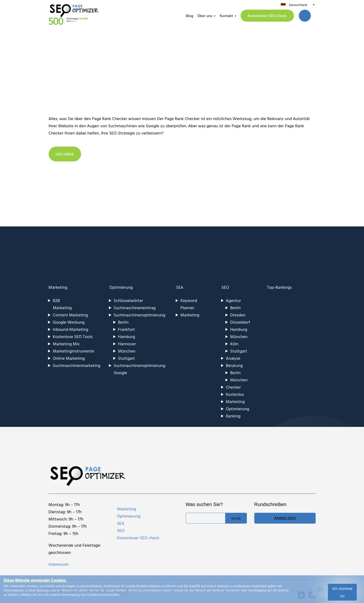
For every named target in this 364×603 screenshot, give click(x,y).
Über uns (205, 16)
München (127, 351)
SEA (180, 287)
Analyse (233, 358)
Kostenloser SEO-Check (267, 16)
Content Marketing (70, 315)
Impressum (59, 564)
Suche (236, 518)
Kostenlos (235, 394)
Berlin (123, 322)
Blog (189, 16)
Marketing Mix (66, 344)
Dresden (238, 315)
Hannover (127, 344)
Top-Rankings (279, 287)
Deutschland (298, 5)
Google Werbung (69, 322)
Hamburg (127, 337)
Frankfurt (127, 329)
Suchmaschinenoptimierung (140, 315)
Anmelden (285, 518)
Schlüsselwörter (128, 300)
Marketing (58, 287)
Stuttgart (127, 358)
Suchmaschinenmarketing (77, 365)
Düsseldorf (240, 322)
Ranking (233, 416)
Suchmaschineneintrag (135, 308)
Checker (233, 387)
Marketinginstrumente (74, 351)
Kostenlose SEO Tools (73, 337)
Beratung (234, 365)
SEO (225, 287)
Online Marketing (69, 358)
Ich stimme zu (342, 592)
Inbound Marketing (71, 329)
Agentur (233, 300)
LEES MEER (65, 154)
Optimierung (121, 287)
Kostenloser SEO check (138, 538)
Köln (234, 344)
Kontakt (226, 16)
